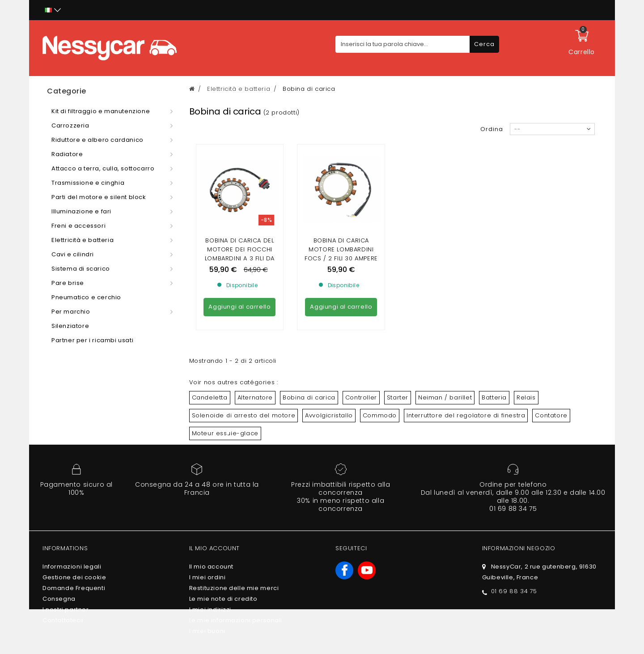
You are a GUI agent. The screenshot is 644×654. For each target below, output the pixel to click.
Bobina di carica (309, 397)
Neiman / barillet (445, 397)
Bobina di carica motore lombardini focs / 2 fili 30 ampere (341, 249)
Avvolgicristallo (329, 415)
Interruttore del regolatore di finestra (466, 415)
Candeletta (210, 397)
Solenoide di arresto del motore (244, 415)
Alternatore (255, 397)
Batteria (494, 397)
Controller (361, 397)
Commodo (380, 415)
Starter (398, 397)
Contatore (551, 415)
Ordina (492, 129)
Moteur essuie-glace (225, 433)
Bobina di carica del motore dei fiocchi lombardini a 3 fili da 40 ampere (240, 254)
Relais (526, 397)
